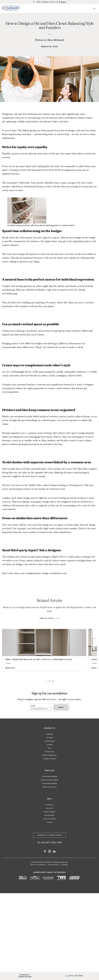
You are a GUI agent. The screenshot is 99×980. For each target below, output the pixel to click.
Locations (50, 805)
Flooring (49, 738)
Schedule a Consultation (49, 835)
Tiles (49, 748)
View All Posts (49, 618)
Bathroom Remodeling (49, 780)
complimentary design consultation (44, 573)
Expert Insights (49, 812)
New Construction (49, 787)
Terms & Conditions (38, 865)
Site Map (65, 865)
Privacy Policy (53, 865)
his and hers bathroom (26, 114)
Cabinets (49, 734)
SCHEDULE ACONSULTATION (25, 976)
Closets (50, 745)
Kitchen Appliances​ (49, 755)
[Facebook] (45, 852)
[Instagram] (50, 852)
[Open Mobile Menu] (94, 8)
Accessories (49, 752)
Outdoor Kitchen (49, 759)
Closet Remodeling (49, 783)
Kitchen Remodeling (49, 776)
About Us (50, 808)
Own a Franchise (49, 819)
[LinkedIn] (54, 852)
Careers (49, 822)
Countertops (50, 741)
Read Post (13, 668)
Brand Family (49, 815)
